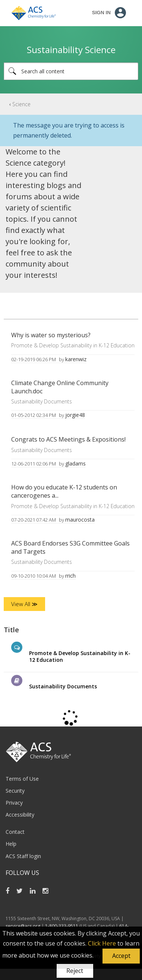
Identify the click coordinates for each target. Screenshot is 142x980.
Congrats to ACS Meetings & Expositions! (68, 439)
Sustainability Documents (42, 401)
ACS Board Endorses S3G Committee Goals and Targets (70, 547)
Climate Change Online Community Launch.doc (60, 387)
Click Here (102, 943)
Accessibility (20, 815)
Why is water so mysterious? (51, 335)
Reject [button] (75, 971)
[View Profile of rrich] (70, 576)
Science (21, 104)
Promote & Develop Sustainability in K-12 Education (73, 345)
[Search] (71, 71)
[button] (121, 956)
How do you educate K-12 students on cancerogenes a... (64, 491)
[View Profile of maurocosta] (80, 520)
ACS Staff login (23, 856)
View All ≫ (24, 604)
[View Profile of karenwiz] (76, 359)
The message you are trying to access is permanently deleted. (69, 130)
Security (15, 791)
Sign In (101, 13)
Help (11, 844)
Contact (15, 832)
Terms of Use (22, 779)
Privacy (14, 803)
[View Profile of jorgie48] (75, 415)
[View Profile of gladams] (75, 463)
